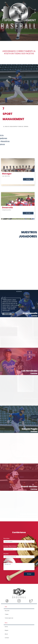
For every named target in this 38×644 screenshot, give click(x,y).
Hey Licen (7, 611)
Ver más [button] (23, 174)
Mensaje (6, 561)
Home (6, 627)
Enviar (29, 574)
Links (6, 607)
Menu (6, 623)
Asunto (6, 554)
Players (7, 630)
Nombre (6, 538)
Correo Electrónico (10, 546)
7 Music (7, 614)
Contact (7, 638)
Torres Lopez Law (9, 618)
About (6, 634)
